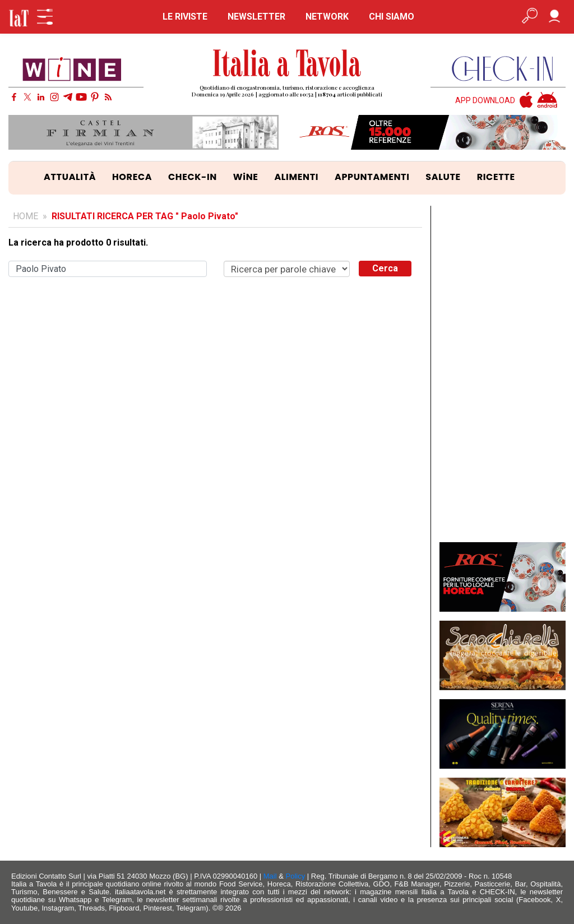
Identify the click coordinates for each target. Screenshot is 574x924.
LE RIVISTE (185, 17)
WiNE (246, 177)
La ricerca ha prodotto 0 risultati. (78, 243)
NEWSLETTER (256, 17)
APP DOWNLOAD (485, 101)
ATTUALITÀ (70, 177)
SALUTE (443, 177)
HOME (26, 216)
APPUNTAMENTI (372, 177)
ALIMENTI (296, 177)
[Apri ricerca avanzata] (530, 17)
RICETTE (496, 177)
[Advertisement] (503, 374)
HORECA (132, 177)
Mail (270, 876)
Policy (296, 876)
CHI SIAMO (392, 17)
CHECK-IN (193, 177)
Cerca (385, 268)
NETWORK (327, 17)
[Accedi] (554, 17)
